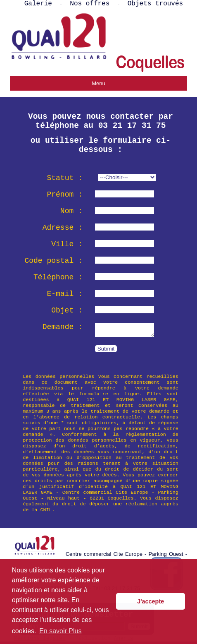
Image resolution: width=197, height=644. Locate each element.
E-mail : (64, 294)
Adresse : (63, 228)
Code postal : (53, 261)
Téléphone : (58, 277)
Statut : (64, 178)
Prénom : (64, 195)
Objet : (67, 310)
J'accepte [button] (151, 601)
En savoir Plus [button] (60, 631)
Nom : (71, 211)
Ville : (67, 244)
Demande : (63, 327)
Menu (98, 83)
